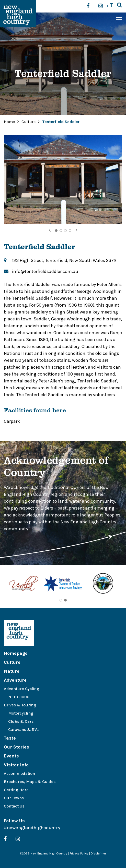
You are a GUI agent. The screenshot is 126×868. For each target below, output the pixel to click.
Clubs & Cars (21, 721)
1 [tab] (56, 231)
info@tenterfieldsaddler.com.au (45, 271)
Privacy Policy (79, 853)
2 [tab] (61, 231)
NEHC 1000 (19, 697)
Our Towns (14, 798)
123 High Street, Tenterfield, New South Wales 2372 (64, 260)
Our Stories (16, 747)
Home (9, 122)
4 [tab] (70, 231)
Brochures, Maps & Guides (30, 782)
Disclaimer (98, 853)
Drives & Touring (20, 705)
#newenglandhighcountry (32, 828)
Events (11, 756)
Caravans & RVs (23, 730)
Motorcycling (21, 713)
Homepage (16, 653)
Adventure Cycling (21, 689)
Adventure (15, 680)
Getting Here (16, 790)
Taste (10, 738)
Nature (12, 671)
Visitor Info (16, 765)
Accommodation (19, 773)
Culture (29, 122)
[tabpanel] (63, 179)
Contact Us (14, 806)
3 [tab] (65, 231)
